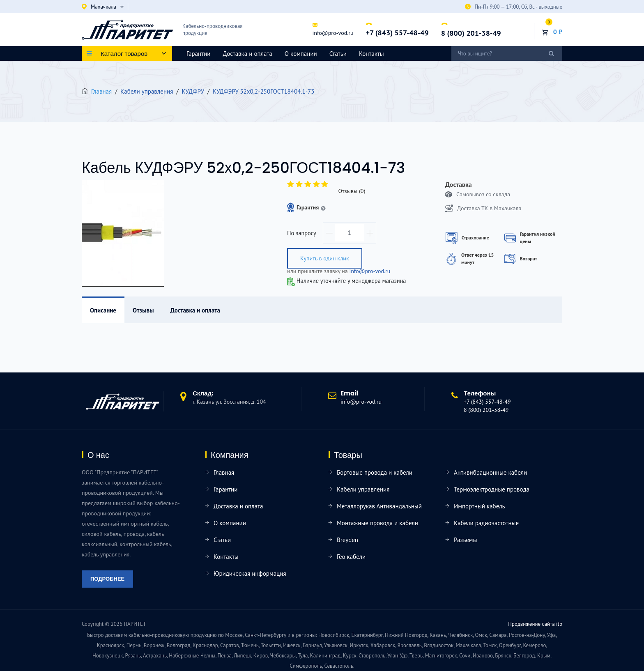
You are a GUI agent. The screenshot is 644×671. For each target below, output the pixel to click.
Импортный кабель (479, 506)
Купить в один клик (325, 258)
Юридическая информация (250, 573)
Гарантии (198, 54)
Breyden (347, 540)
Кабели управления (363, 489)
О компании (301, 54)
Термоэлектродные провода (492, 489)
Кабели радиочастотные (486, 523)
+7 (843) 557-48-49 (397, 33)
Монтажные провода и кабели (377, 523)
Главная (101, 91)
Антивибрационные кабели (490, 472)
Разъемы (465, 540)
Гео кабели (351, 557)
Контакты (371, 54)
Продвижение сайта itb (535, 624)
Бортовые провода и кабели (375, 472)
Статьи (338, 54)
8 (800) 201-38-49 (471, 33)
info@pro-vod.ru (333, 33)
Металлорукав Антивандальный (379, 506)
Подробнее (107, 579)
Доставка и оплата (247, 54)
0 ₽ (558, 32)
